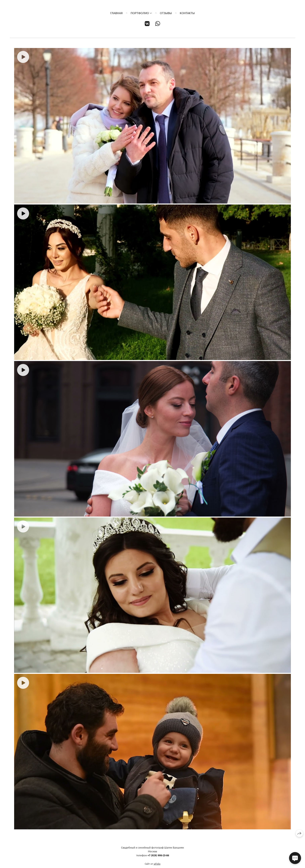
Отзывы (166, 13)
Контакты (187, 13)
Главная (116, 13)
